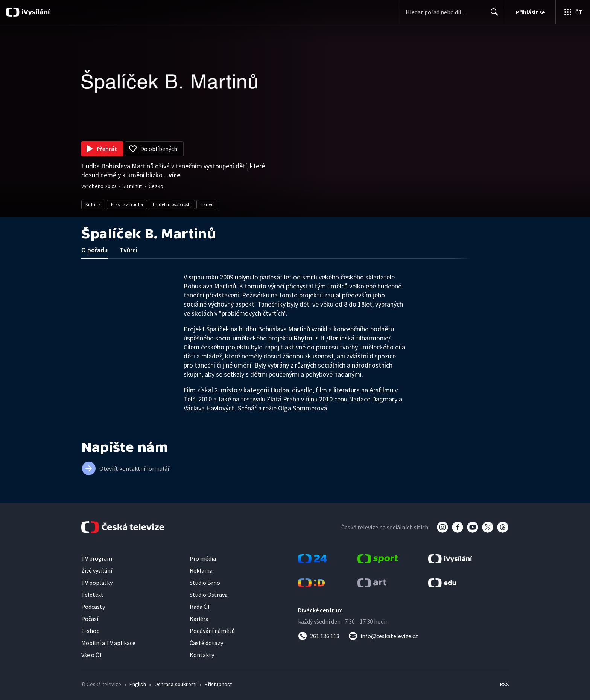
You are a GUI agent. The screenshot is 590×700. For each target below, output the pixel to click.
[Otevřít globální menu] (573, 12)
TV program (97, 558)
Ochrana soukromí (175, 684)
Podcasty (93, 607)
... (172, 175)
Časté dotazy (206, 643)
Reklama (201, 570)
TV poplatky (97, 583)
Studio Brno (205, 583)
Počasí (90, 619)
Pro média (203, 558)
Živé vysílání (97, 570)
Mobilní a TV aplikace (108, 643)
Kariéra (199, 619)
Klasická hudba (127, 204)
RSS (505, 684)
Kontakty (202, 655)
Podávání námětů (212, 631)
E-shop (90, 631)
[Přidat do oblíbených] (154, 149)
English (138, 684)
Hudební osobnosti (172, 204)
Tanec (207, 204)
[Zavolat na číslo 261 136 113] (319, 636)
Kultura (93, 204)
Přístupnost (218, 684)
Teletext (92, 595)
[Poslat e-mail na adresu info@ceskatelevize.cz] (383, 636)
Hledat (492, 15)
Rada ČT (200, 607)
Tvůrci (128, 250)
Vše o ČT (92, 655)
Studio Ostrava (209, 595)
